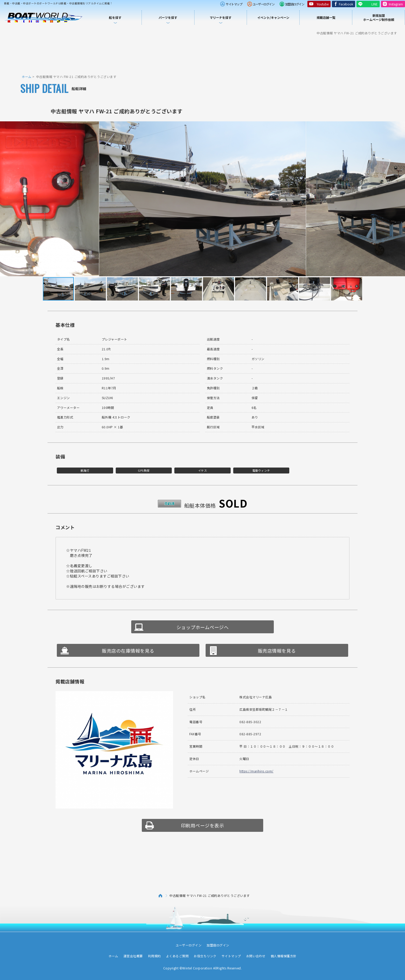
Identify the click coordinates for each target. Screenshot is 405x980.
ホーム (27, 77)
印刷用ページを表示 (203, 825)
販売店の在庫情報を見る (128, 651)
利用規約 (154, 956)
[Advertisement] (202, 54)
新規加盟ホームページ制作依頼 (379, 17)
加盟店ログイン (295, 4)
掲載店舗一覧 (326, 17)
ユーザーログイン (263, 4)
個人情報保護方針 (284, 956)
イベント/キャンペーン (273, 17)
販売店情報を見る (277, 651)
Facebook (346, 4)
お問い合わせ (256, 956)
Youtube (323, 4)
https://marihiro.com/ (256, 771)
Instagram (396, 4)
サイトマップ (234, 4)
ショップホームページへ (203, 627)
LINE (375, 4)
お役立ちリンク (205, 956)
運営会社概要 (133, 956)
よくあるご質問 (177, 956)
